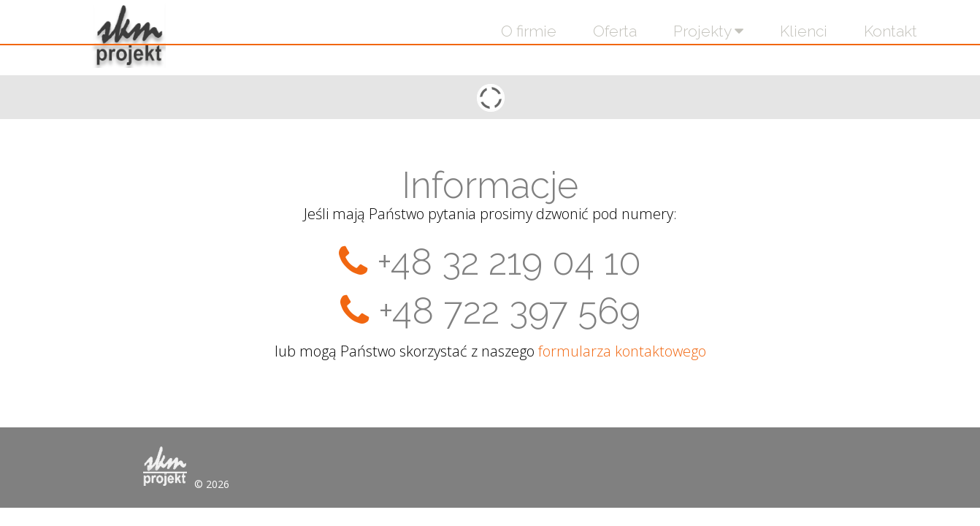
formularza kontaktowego (622, 351)
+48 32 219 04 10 (509, 262)
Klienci (804, 31)
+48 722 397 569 (509, 311)
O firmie (529, 31)
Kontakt (891, 31)
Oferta (615, 31)
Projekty (708, 31)
